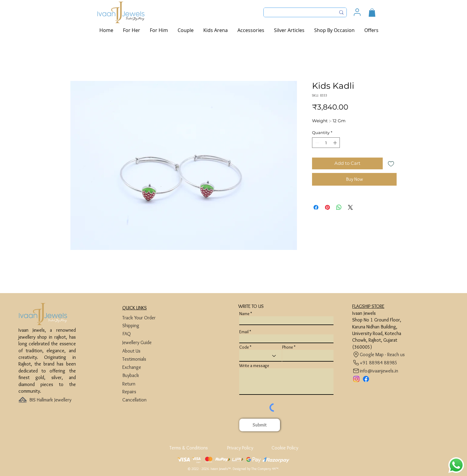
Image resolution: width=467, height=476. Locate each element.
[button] (372, 13)
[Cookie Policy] (285, 448)
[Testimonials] (145, 359)
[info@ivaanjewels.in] (377, 371)
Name (244, 314)
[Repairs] (145, 392)
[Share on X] (350, 207)
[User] (357, 12)
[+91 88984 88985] (375, 363)
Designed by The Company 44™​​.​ (256, 469)
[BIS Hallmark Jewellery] (52, 400)
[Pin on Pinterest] (327, 207)
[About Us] (145, 351)
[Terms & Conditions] (189, 448)
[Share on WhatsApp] (339, 207)
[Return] (145, 384)
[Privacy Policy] (240, 448)
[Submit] (260, 425)
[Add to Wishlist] (391, 163)
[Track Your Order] (145, 318)
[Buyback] (145, 375)
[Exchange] (145, 367)
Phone (288, 347)
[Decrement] (317, 143)
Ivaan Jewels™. (221, 469)
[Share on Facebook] (316, 207)
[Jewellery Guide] (145, 342)
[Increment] (336, 143)
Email (244, 332)
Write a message (254, 366)
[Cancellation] (145, 400)
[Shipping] (145, 326)
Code (244, 347)
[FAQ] (145, 334)
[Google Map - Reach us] (380, 355)
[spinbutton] (326, 143)
